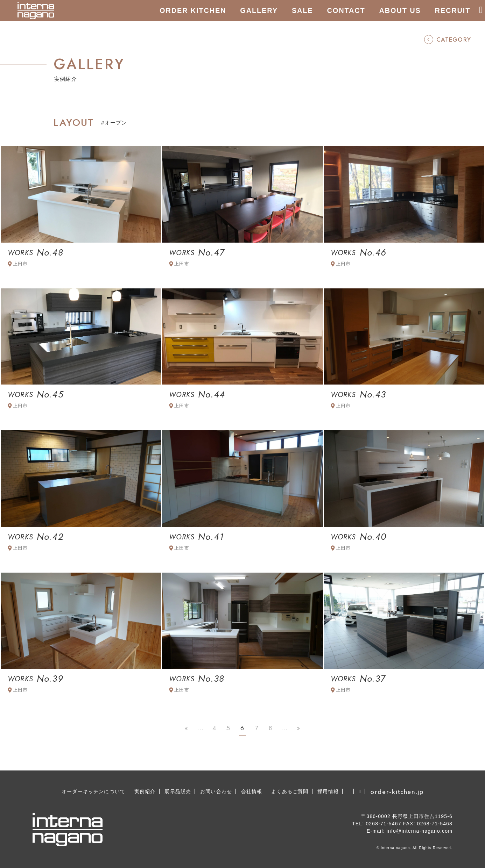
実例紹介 (145, 791)
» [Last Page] (298, 728)
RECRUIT (453, 10)
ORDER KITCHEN (193, 10)
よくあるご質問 (290, 791)
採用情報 (328, 791)
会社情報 (252, 791)
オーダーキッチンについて (93, 791)
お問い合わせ (216, 791)
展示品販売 (178, 791)
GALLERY (259, 10)
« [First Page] (187, 728)
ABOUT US (400, 10)
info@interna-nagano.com (420, 831)
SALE (303, 10)
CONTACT (346, 10)
